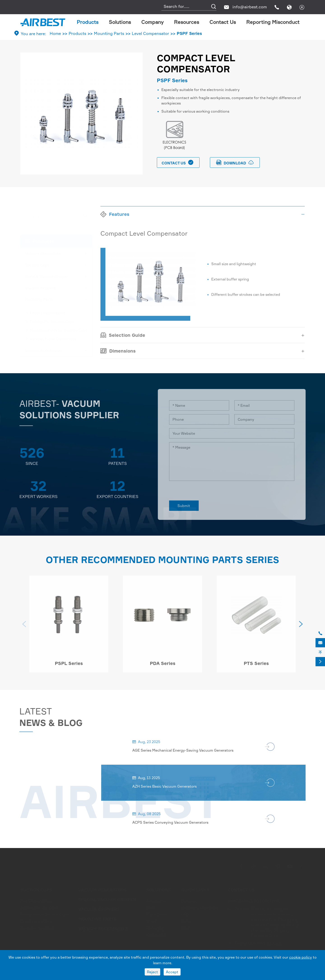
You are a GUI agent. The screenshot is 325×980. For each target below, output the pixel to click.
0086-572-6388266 (265, 942)
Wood (151, 920)
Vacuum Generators (43, 252)
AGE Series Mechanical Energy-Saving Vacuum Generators (185, 750)
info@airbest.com (250, 7)
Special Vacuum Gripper (47, 275)
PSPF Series (189, 33)
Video (186, 920)
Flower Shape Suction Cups (44, 913)
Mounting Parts (109, 33)
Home (55, 33)
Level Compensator (150, 33)
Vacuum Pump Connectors (53, 337)
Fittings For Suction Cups (52, 320)
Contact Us (223, 22)
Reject (152, 972)
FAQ (185, 913)
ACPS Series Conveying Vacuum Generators (173, 822)
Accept (172, 972)
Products (88, 22)
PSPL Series (69, 665)
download (235, 163)
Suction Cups (37, 264)
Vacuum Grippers (41, 287)
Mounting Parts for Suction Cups (59, 329)
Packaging (155, 927)
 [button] (24, 626)
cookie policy (301, 957)
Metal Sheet (157, 913)
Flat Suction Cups (36, 900)
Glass (151, 906)
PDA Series (163, 665)
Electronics (156, 933)
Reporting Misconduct (273, 22)
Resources (187, 22)
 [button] (301, 626)
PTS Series (256, 665)
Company (152, 22)
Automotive (157, 900)
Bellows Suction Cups (39, 906)
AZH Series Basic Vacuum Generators (167, 786)
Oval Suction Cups (36, 920)
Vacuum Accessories (44, 349)
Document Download (200, 906)
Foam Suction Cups (37, 927)
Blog (185, 927)
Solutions (120, 22)
